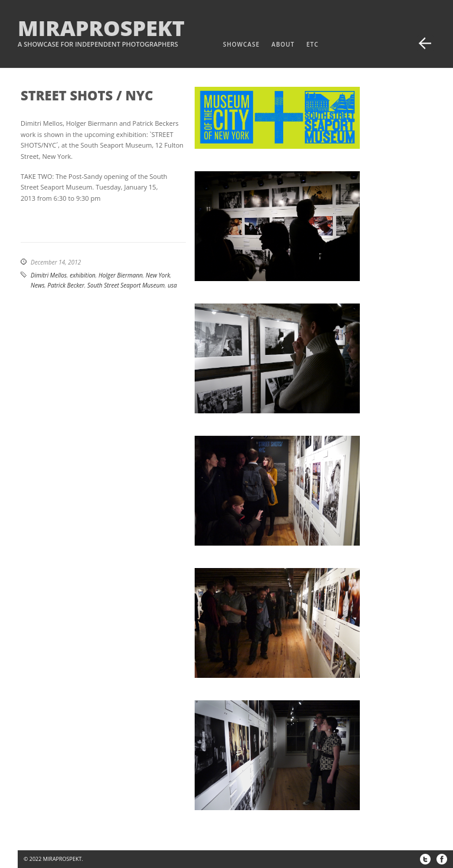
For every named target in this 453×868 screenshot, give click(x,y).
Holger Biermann (121, 275)
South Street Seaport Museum (126, 285)
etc (312, 44)
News (37, 285)
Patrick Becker (66, 285)
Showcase (241, 44)
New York (158, 275)
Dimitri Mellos (49, 275)
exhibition (83, 275)
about (283, 44)
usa (172, 285)
